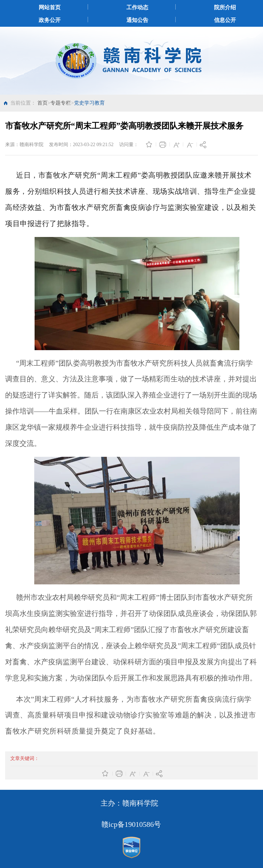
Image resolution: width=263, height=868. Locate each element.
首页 (42, 103)
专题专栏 (61, 103)
